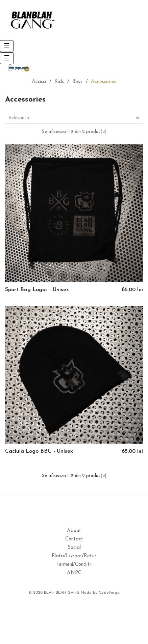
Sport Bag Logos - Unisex (37, 290)
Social (74, 548)
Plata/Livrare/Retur (74, 556)
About (74, 531)
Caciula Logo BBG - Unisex (39, 451)
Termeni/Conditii (74, 565)
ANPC (74, 573)
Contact (74, 539)
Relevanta (75, 118)
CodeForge (109, 593)
